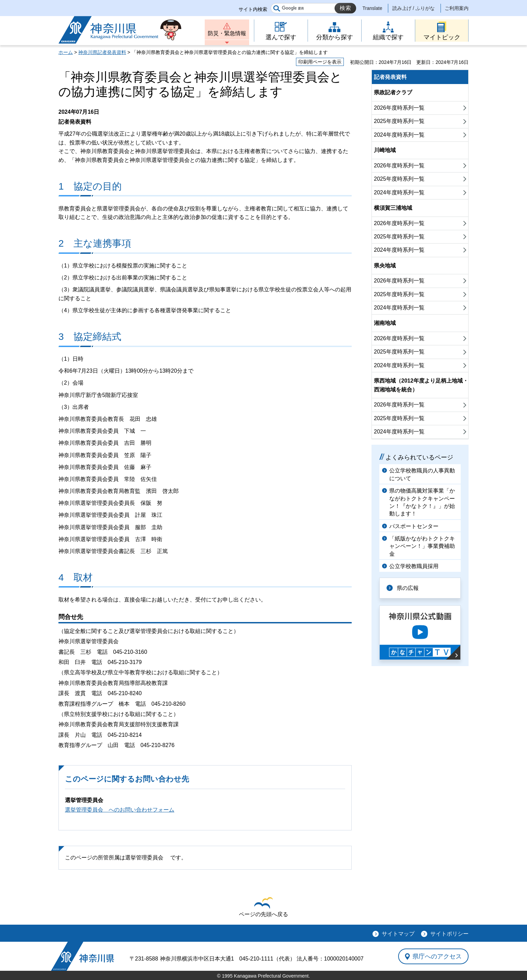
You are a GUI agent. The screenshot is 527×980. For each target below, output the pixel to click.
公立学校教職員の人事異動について (422, 474)
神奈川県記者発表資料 (102, 52)
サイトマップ (398, 934)
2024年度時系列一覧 (399, 135)
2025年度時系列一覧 (399, 121)
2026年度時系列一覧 (399, 108)
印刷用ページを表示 (320, 62)
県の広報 (408, 588)
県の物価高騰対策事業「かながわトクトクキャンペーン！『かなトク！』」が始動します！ (422, 502)
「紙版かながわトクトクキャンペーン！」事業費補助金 (422, 546)
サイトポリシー (449, 934)
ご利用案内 (457, 8)
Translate (373, 8)
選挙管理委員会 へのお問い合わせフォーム (120, 810)
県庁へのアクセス (437, 956)
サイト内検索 (253, 9)
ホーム (66, 52)
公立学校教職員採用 (414, 566)
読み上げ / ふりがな (414, 8)
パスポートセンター (414, 526)
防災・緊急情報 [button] (227, 33)
